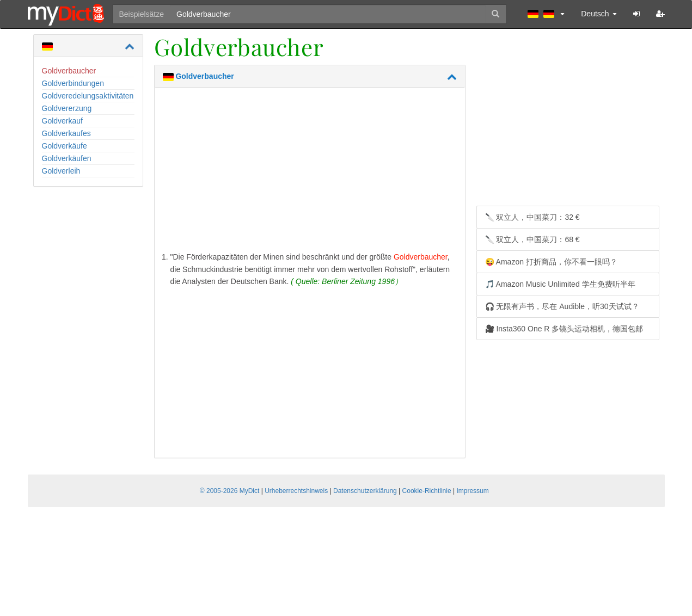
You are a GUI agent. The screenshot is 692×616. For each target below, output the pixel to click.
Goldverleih (61, 171)
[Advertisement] (310, 172)
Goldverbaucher (69, 71)
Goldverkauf (62, 121)
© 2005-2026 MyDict (230, 491)
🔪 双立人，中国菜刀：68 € (532, 239)
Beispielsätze (142, 14)
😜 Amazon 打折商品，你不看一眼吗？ (551, 262)
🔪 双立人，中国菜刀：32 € (532, 217)
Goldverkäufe (65, 146)
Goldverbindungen (73, 83)
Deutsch (599, 14)
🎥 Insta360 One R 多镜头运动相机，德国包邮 (564, 329)
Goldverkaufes (66, 133)
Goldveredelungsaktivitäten (88, 96)
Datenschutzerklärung (365, 491)
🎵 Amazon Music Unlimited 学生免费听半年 (560, 284)
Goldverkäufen (67, 158)
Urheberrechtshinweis (296, 491)
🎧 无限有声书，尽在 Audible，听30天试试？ (562, 306)
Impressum (472, 491)
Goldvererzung (67, 108)
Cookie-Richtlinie (427, 491)
